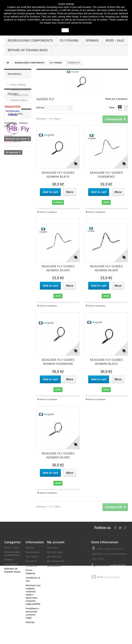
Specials (13, 117)
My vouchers (54, 566)
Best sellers (32, 557)
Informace (15, 74)
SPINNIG (92, 40)
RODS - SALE (115, 40)
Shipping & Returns (20, 88)
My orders (52, 548)
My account (56, 542)
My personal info (56, 561)
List (126, 108)
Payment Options (19, 99)
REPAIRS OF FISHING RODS (28, 50)
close (65, 30)
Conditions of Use (19, 94)
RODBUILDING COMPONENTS (30, 40)
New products (33, 552)
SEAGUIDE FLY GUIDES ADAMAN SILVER (58, 268)
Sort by (40, 108)
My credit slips (55, 552)
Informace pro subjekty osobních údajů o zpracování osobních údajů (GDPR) (33, 595)
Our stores (15, 104)
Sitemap (30, 622)
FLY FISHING (69, 40)
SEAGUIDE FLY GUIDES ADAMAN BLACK (58, 175)
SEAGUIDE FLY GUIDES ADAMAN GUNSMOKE (58, 362)
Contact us (31, 566)
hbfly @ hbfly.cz (112, 577)
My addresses (54, 557)
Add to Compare (48, 212)
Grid (120, 108)
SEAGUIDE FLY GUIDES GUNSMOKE (106, 175)
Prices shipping (18, 83)
